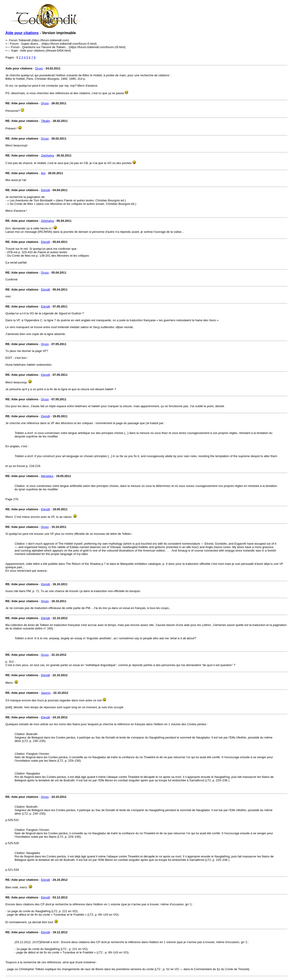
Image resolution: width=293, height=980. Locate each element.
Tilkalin (45, 121)
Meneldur (47, 476)
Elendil (45, 190)
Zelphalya (47, 155)
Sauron (46, 693)
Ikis (43, 173)
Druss (39, 68)
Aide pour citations (22, 33)
